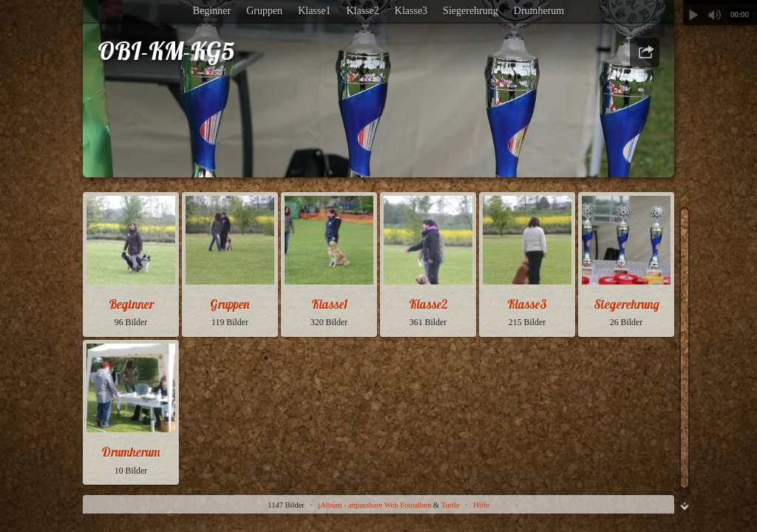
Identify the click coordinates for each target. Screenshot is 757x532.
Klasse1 (314, 11)
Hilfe (481, 505)
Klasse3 (411, 11)
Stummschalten (714, 15)
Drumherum (539, 11)
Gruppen (264, 11)
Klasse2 (362, 11)
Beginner (212, 11)
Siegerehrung (471, 11)
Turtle (450, 505)
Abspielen (693, 15)
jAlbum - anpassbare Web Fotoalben (374, 505)
